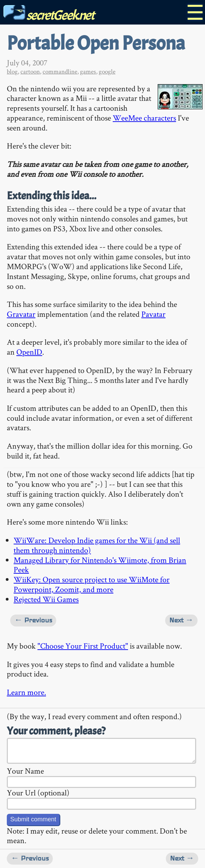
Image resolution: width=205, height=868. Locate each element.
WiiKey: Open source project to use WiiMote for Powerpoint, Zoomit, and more (92, 584)
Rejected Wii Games (46, 599)
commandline (60, 71)
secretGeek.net (49, 15)
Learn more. (26, 692)
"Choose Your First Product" (83, 646)
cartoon (30, 71)
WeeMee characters (144, 118)
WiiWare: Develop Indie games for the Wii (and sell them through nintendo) (97, 545)
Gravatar (21, 314)
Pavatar (153, 314)
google (107, 71)
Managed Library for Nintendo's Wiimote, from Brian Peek (100, 565)
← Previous (33, 620)
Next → (181, 620)
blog (12, 71)
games (88, 71)
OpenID (29, 352)
